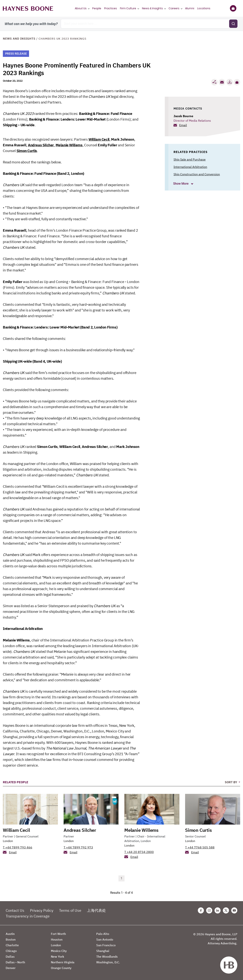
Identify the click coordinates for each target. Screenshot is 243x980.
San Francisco (106, 945)
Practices (111, 8)
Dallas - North (15, 962)
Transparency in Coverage (28, 916)
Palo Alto (103, 934)
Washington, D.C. (108, 962)
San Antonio (105, 939)
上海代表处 (96, 910)
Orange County (61, 968)
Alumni (190, 8)
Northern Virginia (63, 962)
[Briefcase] (233, 8)
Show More (181, 184)
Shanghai (103, 951)
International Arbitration (190, 167)
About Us (81, 8)
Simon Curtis (27, 151)
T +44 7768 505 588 (200, 847)
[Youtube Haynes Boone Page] (234, 910)
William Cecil (99, 139)
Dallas (10, 956)
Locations (204, 8)
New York (58, 956)
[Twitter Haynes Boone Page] (226, 910)
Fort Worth (58, 934)
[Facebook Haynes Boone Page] (201, 910)
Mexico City (59, 951)
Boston (11, 939)
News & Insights (152, 8)
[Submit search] (233, 24)
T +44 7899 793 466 (18, 847)
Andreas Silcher (41, 145)
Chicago (11, 951)
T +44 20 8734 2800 (139, 852)
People (97, 8)
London (8, 841)
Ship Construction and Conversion (197, 174)
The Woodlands (107, 956)
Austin (10, 934)
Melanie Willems (69, 145)
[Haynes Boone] (28, 8)
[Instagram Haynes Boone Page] (209, 910)
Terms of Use (70, 910)
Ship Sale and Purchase (190, 159)
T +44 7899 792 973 (78, 847)
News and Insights (19, 39)
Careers (174, 8)
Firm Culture (128, 8)
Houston (57, 939)
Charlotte (12, 945)
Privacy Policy (42, 910)
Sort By (231, 782)
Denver (11, 968)
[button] (237, 82)
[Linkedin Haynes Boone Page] (218, 910)
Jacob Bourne (183, 116)
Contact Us (15, 910)
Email (183, 125)
